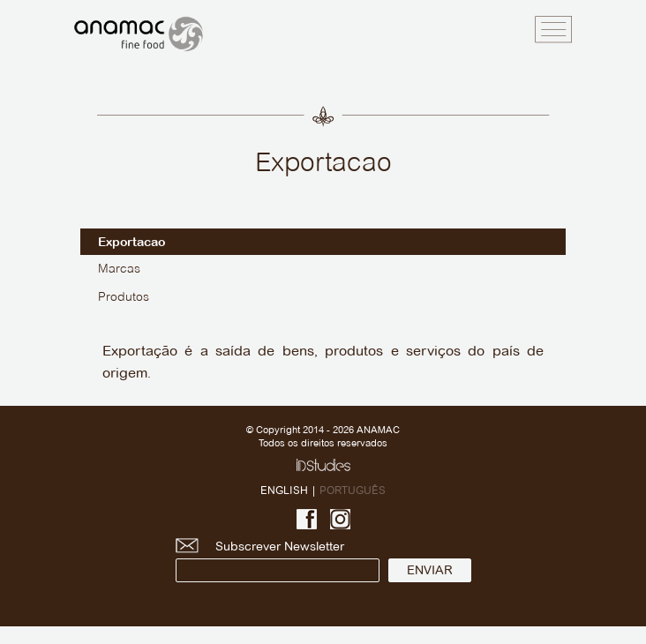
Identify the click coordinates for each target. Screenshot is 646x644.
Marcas (119, 270)
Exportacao (131, 242)
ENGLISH (284, 490)
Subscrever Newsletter (278, 561)
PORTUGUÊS (353, 490)
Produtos (124, 298)
